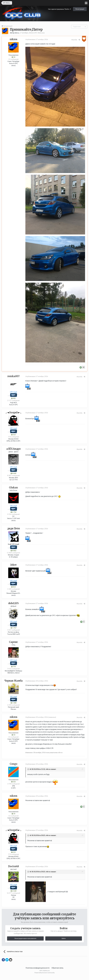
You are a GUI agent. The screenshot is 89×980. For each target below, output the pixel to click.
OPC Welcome (39, 33)
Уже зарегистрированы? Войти (59, 9)
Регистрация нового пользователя (25, 942)
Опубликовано (36, 39)
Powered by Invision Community (45, 977)
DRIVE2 (14, 66)
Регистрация (80, 9)
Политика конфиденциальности (38, 972)
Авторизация (8, 26)
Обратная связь (57, 972)
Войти (64, 942)
